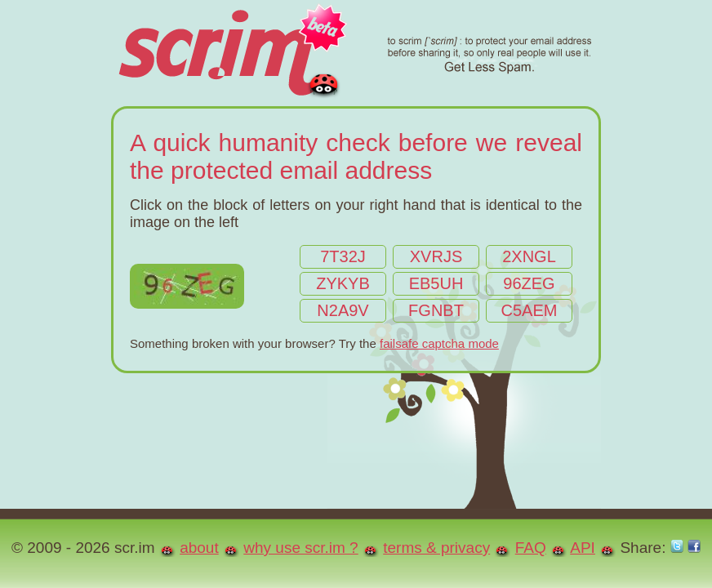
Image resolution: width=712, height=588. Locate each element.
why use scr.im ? (300, 548)
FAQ (531, 548)
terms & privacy (436, 548)
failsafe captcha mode (439, 343)
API (583, 548)
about (199, 548)
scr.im (354, 53)
